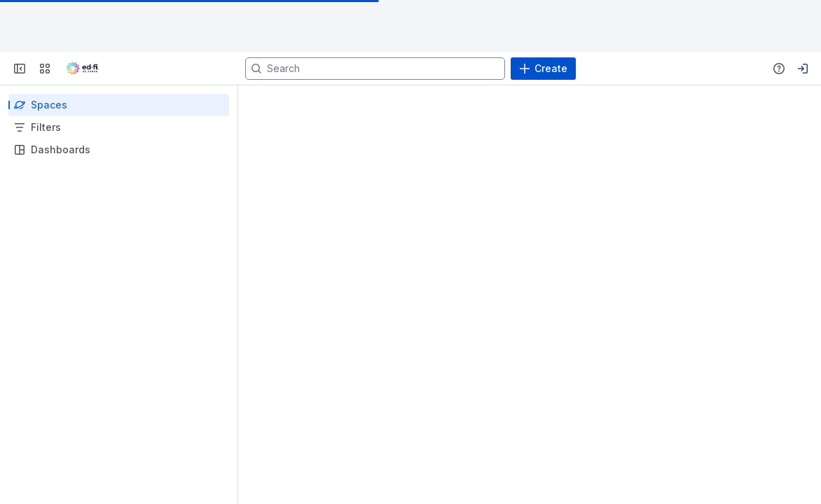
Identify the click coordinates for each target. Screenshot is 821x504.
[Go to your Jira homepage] (83, 69)
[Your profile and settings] (803, 69)
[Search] (375, 69)
